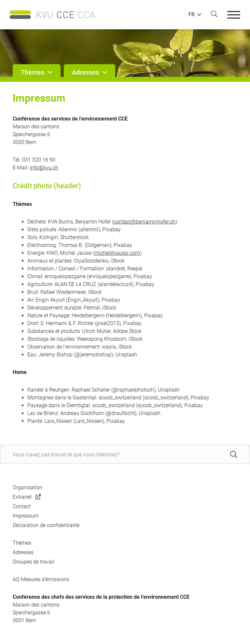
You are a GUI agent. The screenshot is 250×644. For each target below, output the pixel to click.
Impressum (26, 516)
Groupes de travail (34, 562)
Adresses (23, 552)
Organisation (28, 487)
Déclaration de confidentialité (46, 525)
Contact (22, 506)
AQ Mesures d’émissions (41, 579)
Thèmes (22, 543)
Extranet (22, 497)
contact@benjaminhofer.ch (145, 222)
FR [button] (192, 15)
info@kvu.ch (44, 168)
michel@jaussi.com (117, 253)
